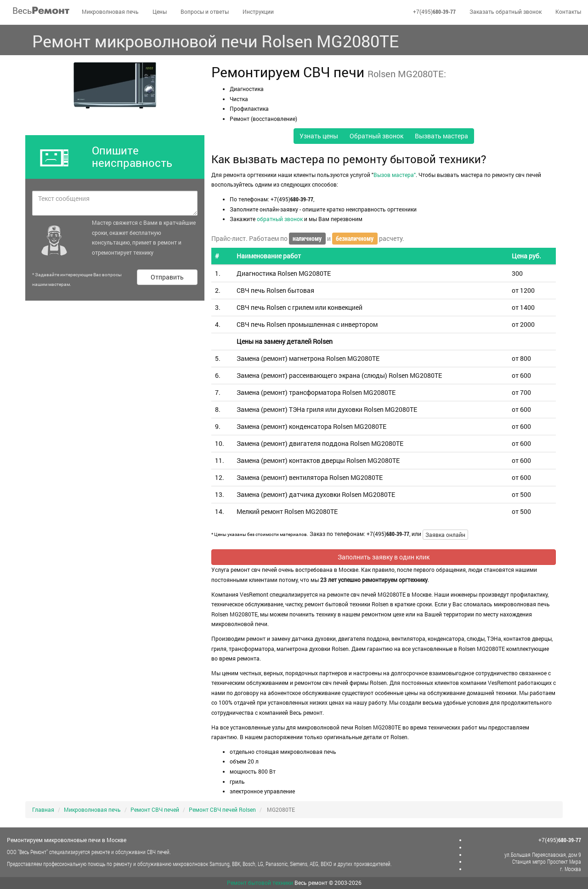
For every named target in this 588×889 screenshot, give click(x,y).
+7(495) (434, 11)
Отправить (167, 277)
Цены (160, 11)
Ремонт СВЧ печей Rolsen (222, 809)
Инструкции (258, 11)
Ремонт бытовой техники (260, 883)
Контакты (568, 11)
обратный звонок (280, 219)
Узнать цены (319, 136)
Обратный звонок (376, 136)
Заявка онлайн (445, 535)
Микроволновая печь (110, 11)
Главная (43, 809)
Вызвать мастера (441, 136)
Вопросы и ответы (205, 11)
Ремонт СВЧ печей (155, 809)
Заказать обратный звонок (506, 11)
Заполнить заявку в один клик (384, 557)
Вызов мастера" (395, 175)
